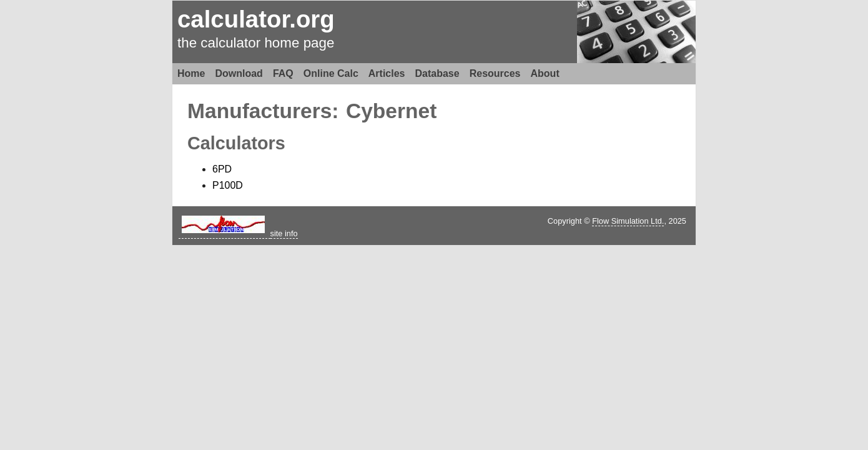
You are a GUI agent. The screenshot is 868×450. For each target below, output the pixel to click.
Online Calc (331, 73)
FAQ (283, 73)
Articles (387, 73)
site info (284, 233)
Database (437, 73)
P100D (228, 185)
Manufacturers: (263, 111)
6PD (222, 169)
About (545, 73)
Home (191, 73)
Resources (495, 73)
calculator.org (256, 19)
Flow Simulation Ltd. (628, 221)
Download (239, 73)
